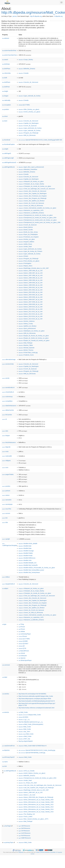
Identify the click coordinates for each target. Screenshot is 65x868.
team (5, 121)
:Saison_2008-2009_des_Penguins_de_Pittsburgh (36, 797)
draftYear (6, 87)
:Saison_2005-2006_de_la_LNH (31, 297)
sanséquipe (7, 504)
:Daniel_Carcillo (26, 230)
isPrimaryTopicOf (8, 757)
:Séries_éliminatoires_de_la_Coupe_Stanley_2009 (36, 802)
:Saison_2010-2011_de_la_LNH (31, 309)
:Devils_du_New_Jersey (28, 232)
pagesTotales (8, 474)
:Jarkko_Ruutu (25, 244)
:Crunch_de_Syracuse (28, 126)
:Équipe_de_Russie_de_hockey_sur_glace (34, 336)
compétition (7, 401)
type (4, 624)
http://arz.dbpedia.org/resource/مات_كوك (31, 722)
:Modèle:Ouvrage (26, 551)
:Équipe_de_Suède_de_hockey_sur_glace (34, 338)
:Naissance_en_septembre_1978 (31, 210)
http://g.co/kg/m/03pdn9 (26, 741)
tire (5, 518)
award (5, 60)
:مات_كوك (24, 719)
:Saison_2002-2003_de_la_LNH (31, 292)
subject (5, 588)
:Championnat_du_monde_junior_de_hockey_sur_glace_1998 (39, 222)
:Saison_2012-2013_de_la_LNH (31, 314)
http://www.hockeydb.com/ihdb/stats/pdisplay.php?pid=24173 (37, 701)
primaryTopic (8, 842)
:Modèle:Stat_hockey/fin (28, 565)
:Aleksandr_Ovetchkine (28, 169)
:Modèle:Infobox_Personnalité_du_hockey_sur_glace (37, 568)
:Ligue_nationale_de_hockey (30, 96)
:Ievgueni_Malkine (26, 242)
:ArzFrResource (25, 833)
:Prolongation (25, 263)
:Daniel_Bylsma (26, 227)
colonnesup (7, 397)
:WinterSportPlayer (25, 660)
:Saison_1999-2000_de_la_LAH (30, 283)
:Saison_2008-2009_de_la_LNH (31, 304)
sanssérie (7, 500)
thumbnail (6, 140)
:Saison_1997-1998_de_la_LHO (31, 275)
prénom (6, 491)
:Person (22, 627)
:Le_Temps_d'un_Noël (28, 783)
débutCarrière (8, 410)
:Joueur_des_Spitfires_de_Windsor (32, 201)
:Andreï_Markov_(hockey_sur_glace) (32, 773)
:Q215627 (23, 644)
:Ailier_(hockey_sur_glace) (29, 109)
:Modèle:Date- (25, 548)
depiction (6, 750)
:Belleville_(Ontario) (27, 69)
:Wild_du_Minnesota (27, 135)
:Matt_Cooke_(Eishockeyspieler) (31, 724)
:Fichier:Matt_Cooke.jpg (28, 353)
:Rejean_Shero (25, 266)
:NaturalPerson (24, 651)
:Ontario (23, 256)
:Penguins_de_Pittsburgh (28, 133)
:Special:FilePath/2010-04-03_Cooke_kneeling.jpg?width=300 (40, 140)
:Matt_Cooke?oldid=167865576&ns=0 (33, 746)
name (5, 762)
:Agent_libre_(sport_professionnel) (31, 167)
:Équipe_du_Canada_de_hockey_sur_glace (34, 340)
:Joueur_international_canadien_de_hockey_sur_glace (37, 208)
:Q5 (22, 646)
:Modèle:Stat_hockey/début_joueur (31, 570)
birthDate (6, 64)
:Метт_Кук (24, 739)
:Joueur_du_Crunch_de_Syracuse (31, 203)
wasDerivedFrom (8, 746)
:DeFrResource (24, 828)
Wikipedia (21, 852)
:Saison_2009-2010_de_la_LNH (31, 307)
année (6, 378)
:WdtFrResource (25, 838)
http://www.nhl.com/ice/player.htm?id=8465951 (32, 694)
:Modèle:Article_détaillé (28, 544)
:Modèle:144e (25, 560)
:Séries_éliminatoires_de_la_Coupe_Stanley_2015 (36, 812)
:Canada (24, 73)
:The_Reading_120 (27, 814)
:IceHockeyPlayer (25, 634)
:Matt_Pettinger (26, 343)
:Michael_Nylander (27, 348)
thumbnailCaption (8, 144)
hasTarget (7, 826)
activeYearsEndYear (9, 50)
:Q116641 (23, 717)
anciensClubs (8, 364)
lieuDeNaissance (9, 442)
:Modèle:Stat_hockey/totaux (29, 572)
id (4, 419)
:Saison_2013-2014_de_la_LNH (31, 316)
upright (6, 539)
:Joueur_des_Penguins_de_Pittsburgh (32, 198)
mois (5, 451)
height (5, 91)
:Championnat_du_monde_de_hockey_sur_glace (36, 215)
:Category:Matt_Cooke (30, 715)
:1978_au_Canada (27, 771)
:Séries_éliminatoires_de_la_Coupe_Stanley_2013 (36, 807)
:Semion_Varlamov (27, 321)
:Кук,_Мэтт (24, 732)
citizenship (6, 73)
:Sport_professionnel (27, 328)
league (5, 96)
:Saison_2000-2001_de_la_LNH (31, 287)
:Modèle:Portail (25, 556)
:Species (22, 658)
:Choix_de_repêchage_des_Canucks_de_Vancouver (37, 189)
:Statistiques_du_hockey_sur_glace (32, 331)
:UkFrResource (24, 826)
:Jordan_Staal (25, 247)
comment (6, 665)
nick (4, 766)
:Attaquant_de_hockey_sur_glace (31, 181)
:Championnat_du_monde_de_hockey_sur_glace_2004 (37, 218)
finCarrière (7, 415)
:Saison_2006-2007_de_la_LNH (31, 300)
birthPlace (6, 69)
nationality (6, 100)
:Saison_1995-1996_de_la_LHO (31, 271)
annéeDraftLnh (8, 388)
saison (6, 495)
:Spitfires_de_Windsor (28, 326)
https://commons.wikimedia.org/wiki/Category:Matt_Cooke (36, 696)
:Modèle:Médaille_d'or (28, 563)
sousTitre (7, 509)
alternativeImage (9, 359)
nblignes (6, 461)
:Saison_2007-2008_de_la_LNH (31, 302)
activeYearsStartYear (9, 55)
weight (5, 149)
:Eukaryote (23, 656)
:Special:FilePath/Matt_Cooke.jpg (32, 753)
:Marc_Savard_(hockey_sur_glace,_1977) (33, 819)
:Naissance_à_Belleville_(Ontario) (31, 213)
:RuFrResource (24, 836)
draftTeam (6, 82)
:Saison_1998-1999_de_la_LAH (30, 278)
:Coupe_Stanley (26, 60)
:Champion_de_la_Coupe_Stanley (31, 184)
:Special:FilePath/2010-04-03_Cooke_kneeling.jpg (37, 750)
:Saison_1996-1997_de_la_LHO (31, 273)
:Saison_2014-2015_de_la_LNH (31, 319)
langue (6, 435)
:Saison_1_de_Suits (27, 795)
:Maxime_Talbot (26, 345)
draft (5, 78)
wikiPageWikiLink (8, 167)
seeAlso (6, 694)
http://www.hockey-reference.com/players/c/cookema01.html (36, 708)
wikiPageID (7, 153)
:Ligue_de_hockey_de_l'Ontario (30, 251)
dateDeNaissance (9, 406)
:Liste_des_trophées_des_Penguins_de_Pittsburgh (36, 788)
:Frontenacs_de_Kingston (29, 237)
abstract (6, 38)
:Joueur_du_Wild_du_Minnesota (31, 206)
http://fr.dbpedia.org (36, 16)
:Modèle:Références (27, 558)
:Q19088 (23, 641)
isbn (5, 431)
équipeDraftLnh (9, 584)
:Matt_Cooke (23, 712)
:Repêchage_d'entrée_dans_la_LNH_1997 (34, 268)
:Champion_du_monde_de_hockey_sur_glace (35, 186)
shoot (5, 116)
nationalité (7, 456)
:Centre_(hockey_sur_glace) (29, 112)
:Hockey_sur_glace (27, 239)
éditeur (6, 577)
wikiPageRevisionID (9, 162)
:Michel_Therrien (26, 350)
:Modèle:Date (25, 546)
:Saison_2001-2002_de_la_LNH (31, 290)
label (5, 677)
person (15, 16)
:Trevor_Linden (25, 817)
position (6, 109)
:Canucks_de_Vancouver (28, 82)
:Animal (22, 653)
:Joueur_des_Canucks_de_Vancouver (32, 191)
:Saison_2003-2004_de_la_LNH (31, 295)
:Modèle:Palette (26, 553)
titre (5, 522)
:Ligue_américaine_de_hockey (30, 128)
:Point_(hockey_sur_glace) (29, 261)
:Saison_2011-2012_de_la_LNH (31, 312)
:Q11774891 (24, 105)
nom (5, 467)
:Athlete (22, 632)
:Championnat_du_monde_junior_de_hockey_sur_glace (38, 220)
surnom (6, 513)
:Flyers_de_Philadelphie (28, 234)
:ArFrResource (24, 831)
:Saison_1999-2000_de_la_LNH (31, 285)
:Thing (21, 624)
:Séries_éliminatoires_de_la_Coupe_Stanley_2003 (36, 800)
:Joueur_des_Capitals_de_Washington (33, 194)
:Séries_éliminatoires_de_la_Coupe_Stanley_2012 (36, 804)
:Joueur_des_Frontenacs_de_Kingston (33, 196)
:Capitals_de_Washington (29, 123)
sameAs (6, 712)
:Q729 (22, 648)
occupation (7, 105)
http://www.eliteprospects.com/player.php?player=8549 (35, 699)
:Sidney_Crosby (26, 324)
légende (6, 447)
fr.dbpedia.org (58, 16)
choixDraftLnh (8, 392)
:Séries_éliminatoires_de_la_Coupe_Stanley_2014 (36, 809)
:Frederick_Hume (26, 355)
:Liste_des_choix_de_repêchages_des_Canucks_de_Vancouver (40, 785)
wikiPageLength (8, 158)
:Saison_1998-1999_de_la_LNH (31, 280)
